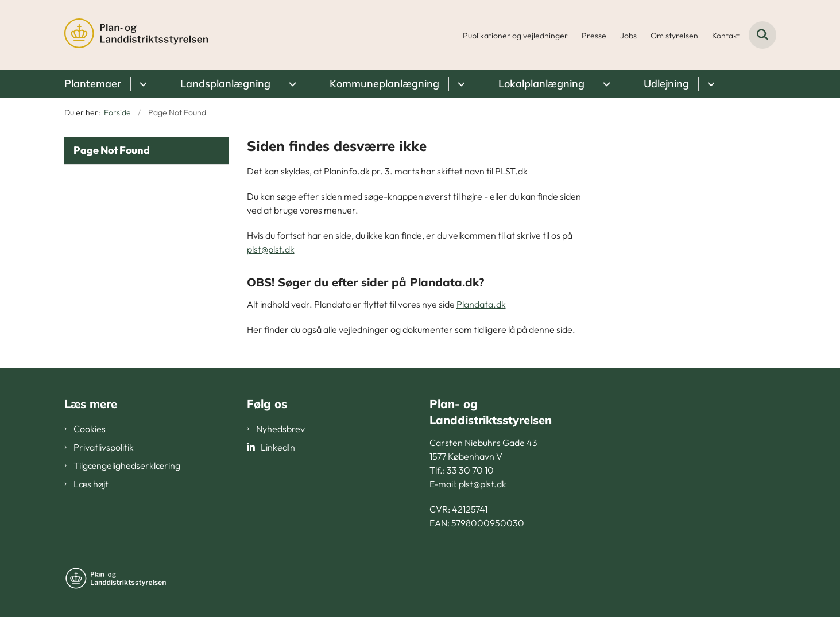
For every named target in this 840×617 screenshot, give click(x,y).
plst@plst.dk (271, 249)
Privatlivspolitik (104, 447)
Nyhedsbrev (280, 429)
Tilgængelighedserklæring (127, 465)
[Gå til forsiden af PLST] (136, 35)
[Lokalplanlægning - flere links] (605, 84)
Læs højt (91, 484)
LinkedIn (278, 447)
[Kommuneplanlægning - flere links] (460, 84)
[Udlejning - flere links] (709, 84)
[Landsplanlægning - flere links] (291, 84)
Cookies (90, 429)
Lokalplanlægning (541, 84)
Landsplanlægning (225, 84)
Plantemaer (93, 84)
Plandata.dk (481, 304)
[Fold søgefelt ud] (762, 35)
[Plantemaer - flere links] (142, 84)
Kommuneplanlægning (384, 84)
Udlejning (666, 84)
